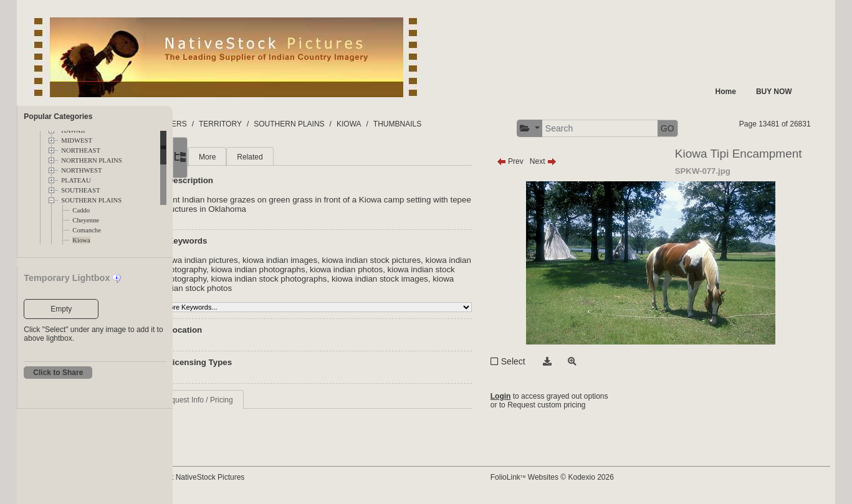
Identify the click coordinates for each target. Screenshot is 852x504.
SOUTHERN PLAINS (91, 200)
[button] (559, 129)
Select (543, 361)
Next (572, 161)
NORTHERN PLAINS (91, 160)
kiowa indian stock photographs (401, 279)
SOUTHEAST (80, 190)
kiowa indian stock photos (348, 288)
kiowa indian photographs (369, 269)
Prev (539, 161)
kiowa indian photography (270, 269)
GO (697, 128)
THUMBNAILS (460, 124)
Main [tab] (232, 157)
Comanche (87, 230)
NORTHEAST (81, 150)
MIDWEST (77, 140)
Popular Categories (58, 116)
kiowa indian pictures (262, 260)
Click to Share (58, 373)
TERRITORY (283, 124)
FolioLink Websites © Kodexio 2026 (582, 477)
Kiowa (81, 240)
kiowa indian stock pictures (434, 260)
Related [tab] (313, 157)
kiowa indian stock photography (281, 279)
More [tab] (270, 157)
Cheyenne (86, 220)
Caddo (81, 210)
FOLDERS (232, 124)
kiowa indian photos (457, 269)
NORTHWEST (81, 170)
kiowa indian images (342, 260)
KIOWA (411, 124)
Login (530, 396)
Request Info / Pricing (260, 400)
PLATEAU (76, 180)
